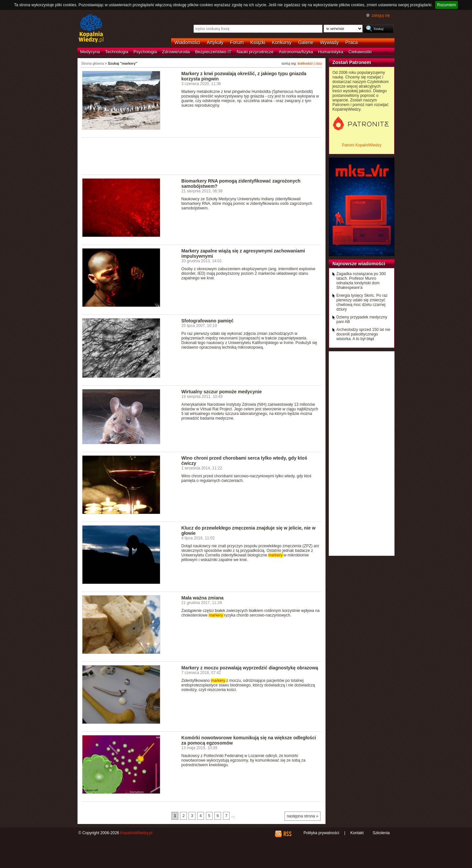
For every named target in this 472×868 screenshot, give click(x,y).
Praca (352, 42)
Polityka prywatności (321, 833)
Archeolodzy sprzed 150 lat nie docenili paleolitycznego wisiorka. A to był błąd (363, 334)
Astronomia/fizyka (296, 52)
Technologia (117, 52)
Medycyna (90, 52)
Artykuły (215, 42)
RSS (287, 834)
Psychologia (145, 52)
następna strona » (303, 816)
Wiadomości (187, 42)
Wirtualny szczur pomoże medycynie (222, 392)
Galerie (306, 42)
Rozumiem (447, 5)
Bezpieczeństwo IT (213, 52)
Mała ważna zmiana (202, 598)
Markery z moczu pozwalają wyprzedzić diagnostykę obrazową (250, 668)
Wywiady (329, 42)
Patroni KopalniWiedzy (362, 145)
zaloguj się (381, 15)
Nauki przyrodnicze (255, 52)
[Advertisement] (202, 156)
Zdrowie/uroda (176, 52)
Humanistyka (331, 52)
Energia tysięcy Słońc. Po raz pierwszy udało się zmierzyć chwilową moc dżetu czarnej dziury (362, 302)
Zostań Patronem (352, 62)
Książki (258, 42)
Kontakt (357, 833)
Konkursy (282, 42)
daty (319, 63)
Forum (237, 42)
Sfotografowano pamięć (207, 321)
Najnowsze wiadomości (359, 264)
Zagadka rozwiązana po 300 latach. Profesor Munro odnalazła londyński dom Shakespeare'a (361, 281)
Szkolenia (381, 833)
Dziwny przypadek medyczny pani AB (362, 319)
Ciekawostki (360, 52)
